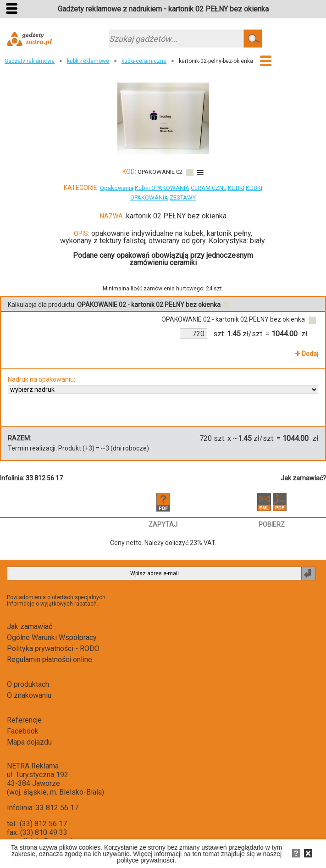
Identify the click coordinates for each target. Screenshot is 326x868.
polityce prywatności (146, 860)
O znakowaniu (29, 695)
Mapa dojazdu (29, 742)
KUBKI (236, 188)
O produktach (28, 684)
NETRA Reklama (33, 766)
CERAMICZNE (209, 188)
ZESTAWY (183, 198)
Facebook (23, 731)
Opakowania (117, 188)
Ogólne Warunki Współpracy (52, 637)
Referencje (24, 720)
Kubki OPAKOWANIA (162, 188)
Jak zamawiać (30, 626)
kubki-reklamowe (88, 61)
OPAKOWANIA (149, 198)
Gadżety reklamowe (30, 61)
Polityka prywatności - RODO (53, 648)
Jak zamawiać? (303, 478)
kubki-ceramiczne (144, 61)
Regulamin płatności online (50, 659)
